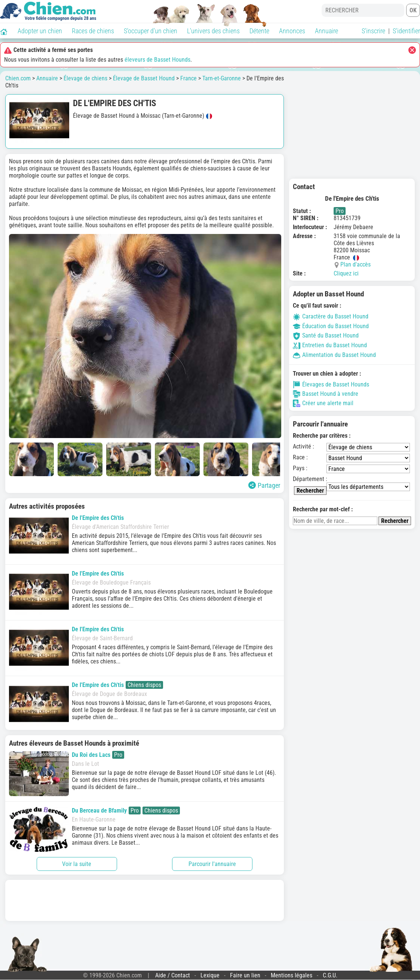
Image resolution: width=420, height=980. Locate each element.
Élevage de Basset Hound (144, 78)
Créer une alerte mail (323, 403)
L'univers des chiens (213, 31)
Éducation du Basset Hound (331, 326)
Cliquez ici (346, 273)
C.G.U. (330, 975)
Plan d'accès (355, 264)
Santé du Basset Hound (326, 335)
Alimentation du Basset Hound (334, 355)
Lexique (210, 975)
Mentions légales (292, 975)
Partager (264, 485)
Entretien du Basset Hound (330, 345)
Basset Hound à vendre (326, 394)
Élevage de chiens (85, 78)
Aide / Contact (173, 975)
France (188, 78)
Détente (259, 31)
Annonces (292, 31)
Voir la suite (77, 864)
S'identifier (406, 31)
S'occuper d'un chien (151, 31)
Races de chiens (93, 31)
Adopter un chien (40, 31)
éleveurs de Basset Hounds (157, 60)
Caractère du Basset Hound (331, 316)
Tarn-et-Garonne (222, 78)
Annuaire (327, 31)
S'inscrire (373, 31)
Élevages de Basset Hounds (331, 385)
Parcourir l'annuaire (212, 864)
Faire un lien (245, 975)
